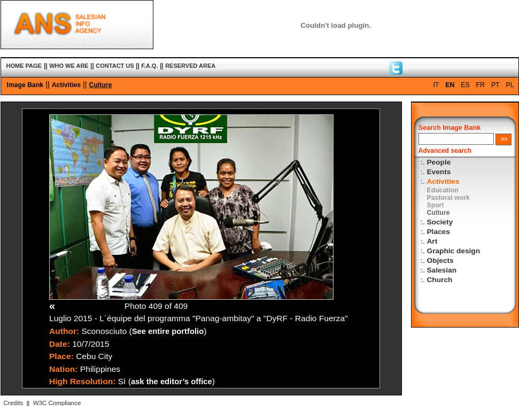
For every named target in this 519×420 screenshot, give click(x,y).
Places (439, 232)
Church (440, 280)
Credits (13, 403)
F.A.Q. (149, 66)
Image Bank (25, 85)
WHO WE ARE (69, 66)
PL (510, 85)
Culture (101, 85)
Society (440, 222)
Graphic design (454, 251)
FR (481, 85)
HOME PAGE (24, 66)
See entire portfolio (168, 331)
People (439, 162)
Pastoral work (448, 198)
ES (465, 85)
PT (495, 85)
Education (443, 190)
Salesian (442, 270)
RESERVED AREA (190, 66)
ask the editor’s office (172, 382)
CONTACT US (115, 66)
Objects (440, 260)
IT (436, 85)
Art (432, 241)
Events (439, 172)
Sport (436, 205)
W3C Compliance (57, 403)
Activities (66, 85)
